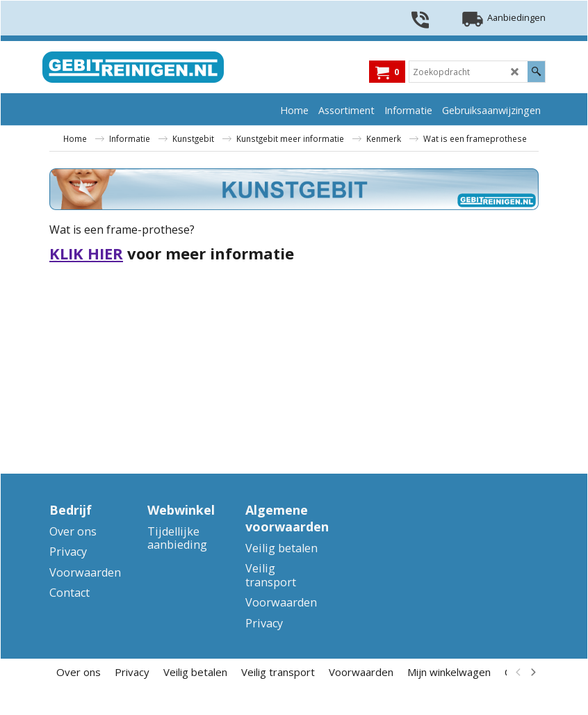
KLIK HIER (86, 253)
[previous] (518, 672)
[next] (532, 672)
